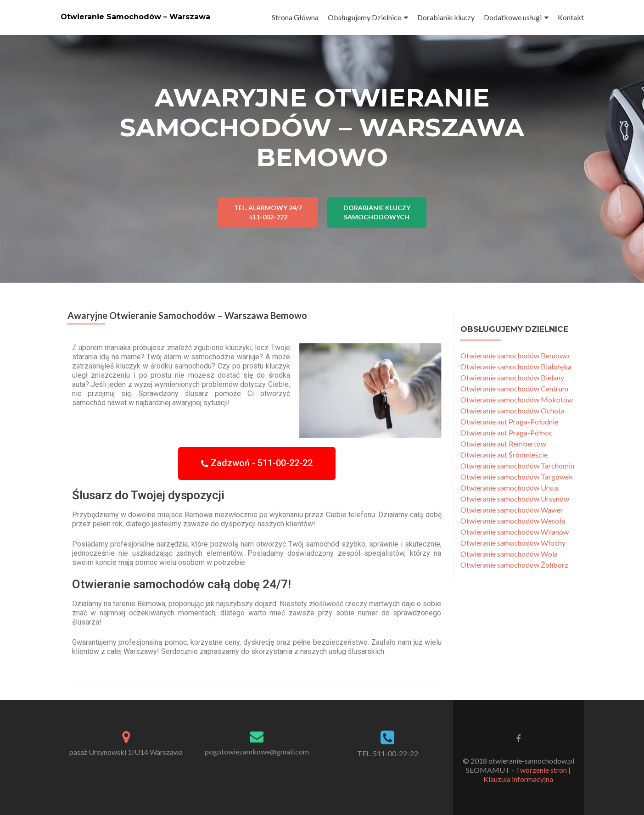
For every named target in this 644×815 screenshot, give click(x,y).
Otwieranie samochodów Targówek (517, 477)
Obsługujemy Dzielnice (364, 17)
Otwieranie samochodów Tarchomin (517, 466)
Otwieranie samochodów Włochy (513, 543)
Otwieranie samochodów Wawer (512, 510)
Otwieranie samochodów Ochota (512, 410)
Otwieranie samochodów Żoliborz (514, 565)
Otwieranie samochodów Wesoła (513, 521)
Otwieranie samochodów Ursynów (515, 499)
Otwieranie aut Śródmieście (504, 455)
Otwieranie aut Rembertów (503, 444)
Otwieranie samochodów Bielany (512, 377)
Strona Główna (295, 17)
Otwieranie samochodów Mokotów (517, 399)
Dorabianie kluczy (446, 17)
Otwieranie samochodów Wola (509, 554)
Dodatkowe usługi (513, 17)
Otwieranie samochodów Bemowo (515, 355)
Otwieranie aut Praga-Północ (507, 433)
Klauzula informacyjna (518, 779)
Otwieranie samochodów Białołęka (516, 366)
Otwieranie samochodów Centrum (514, 388)
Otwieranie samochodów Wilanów (515, 532)
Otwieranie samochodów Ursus (510, 488)
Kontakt (571, 17)
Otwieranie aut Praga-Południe (509, 421)
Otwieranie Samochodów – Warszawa (135, 17)
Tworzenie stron (541, 770)
